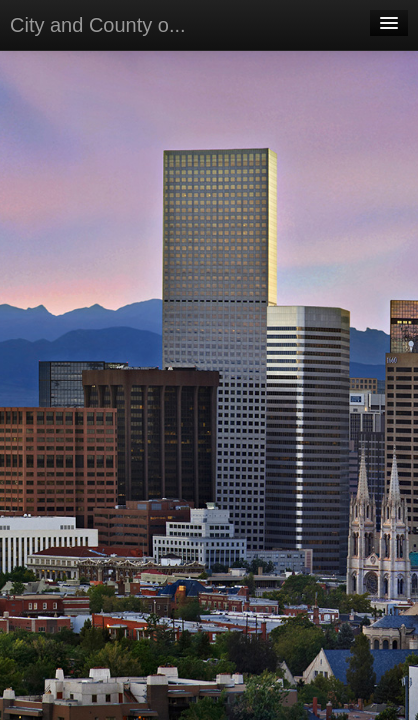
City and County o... (98, 25)
